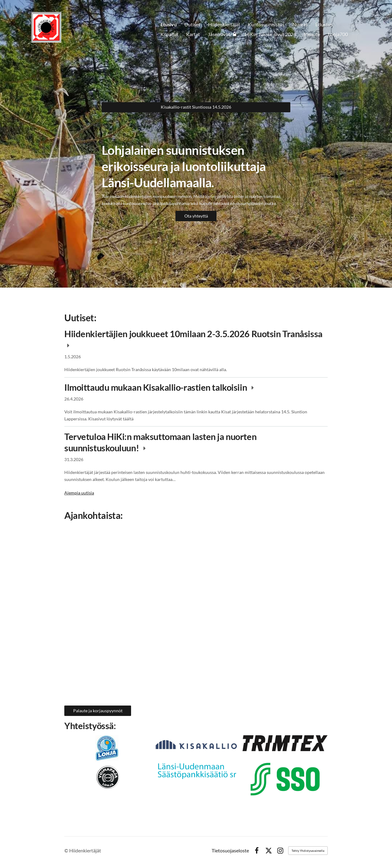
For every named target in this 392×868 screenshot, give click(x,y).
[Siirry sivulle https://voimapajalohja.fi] (107, 777)
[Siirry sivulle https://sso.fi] (285, 779)
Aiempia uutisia (79, 493)
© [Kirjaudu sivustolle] (67, 850)
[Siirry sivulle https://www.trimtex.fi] (196, 770)
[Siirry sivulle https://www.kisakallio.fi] (196, 745)
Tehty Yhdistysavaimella (308, 851)
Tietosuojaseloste (230, 851)
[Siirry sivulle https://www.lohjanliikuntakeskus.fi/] (107, 748)
